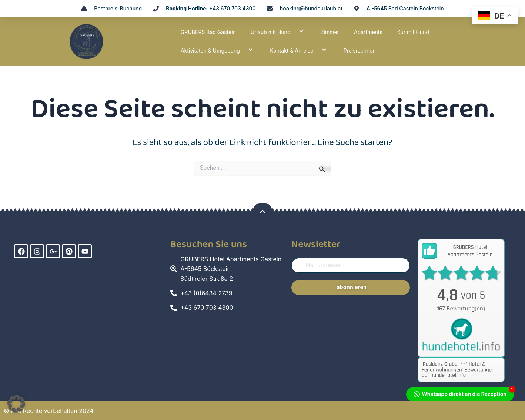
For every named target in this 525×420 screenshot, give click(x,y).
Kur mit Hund (413, 32)
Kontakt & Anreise (299, 51)
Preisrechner (359, 51)
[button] (16, 404)
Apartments (368, 32)
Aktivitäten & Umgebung (218, 51)
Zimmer (330, 32)
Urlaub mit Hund (278, 32)
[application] (293, 32)
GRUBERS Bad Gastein (208, 32)
